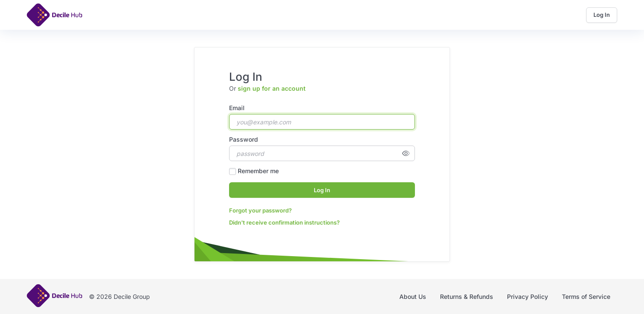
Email (237, 108)
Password (244, 139)
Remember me (258, 171)
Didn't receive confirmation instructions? (284, 222)
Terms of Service (586, 297)
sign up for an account (272, 88)
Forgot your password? (260, 210)
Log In (602, 15)
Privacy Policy (528, 297)
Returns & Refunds (467, 297)
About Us (413, 297)
